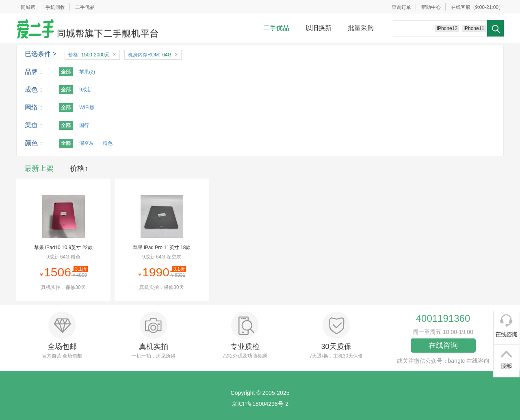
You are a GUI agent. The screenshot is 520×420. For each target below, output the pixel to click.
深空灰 (87, 143)
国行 (84, 125)
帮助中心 (431, 7)
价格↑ (79, 168)
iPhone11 (474, 28)
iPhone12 (447, 28)
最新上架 (39, 168)
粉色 (108, 143)
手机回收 (55, 7)
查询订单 (401, 7)
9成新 (86, 90)
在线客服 (461, 7)
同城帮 (28, 7)
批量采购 (361, 28)
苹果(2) (87, 72)
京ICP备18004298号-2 (260, 404)
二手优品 (85, 7)
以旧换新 (318, 28)
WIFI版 (87, 108)
